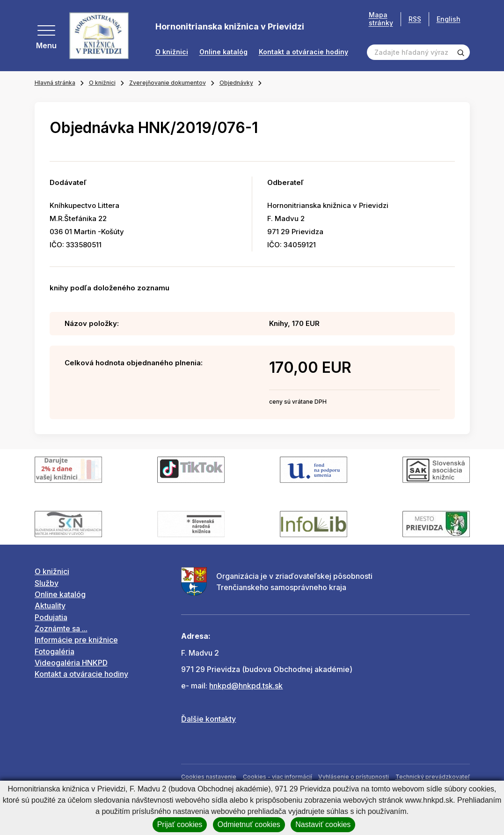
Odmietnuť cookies (249, 824)
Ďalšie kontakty (208, 719)
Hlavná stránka (55, 83)
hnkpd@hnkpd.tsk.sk (246, 686)
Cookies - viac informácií (278, 777)
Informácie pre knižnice (76, 640)
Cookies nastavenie (209, 777)
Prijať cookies (180, 824)
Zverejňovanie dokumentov (168, 83)
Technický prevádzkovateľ (433, 777)
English (449, 19)
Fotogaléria (55, 651)
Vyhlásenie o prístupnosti (354, 777)
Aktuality (50, 606)
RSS (415, 19)
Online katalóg (223, 52)
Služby (47, 583)
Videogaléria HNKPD (71, 663)
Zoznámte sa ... (61, 628)
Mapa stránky (381, 19)
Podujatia (51, 617)
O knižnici (172, 52)
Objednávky (236, 83)
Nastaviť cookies (323, 824)
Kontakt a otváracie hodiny (303, 52)
